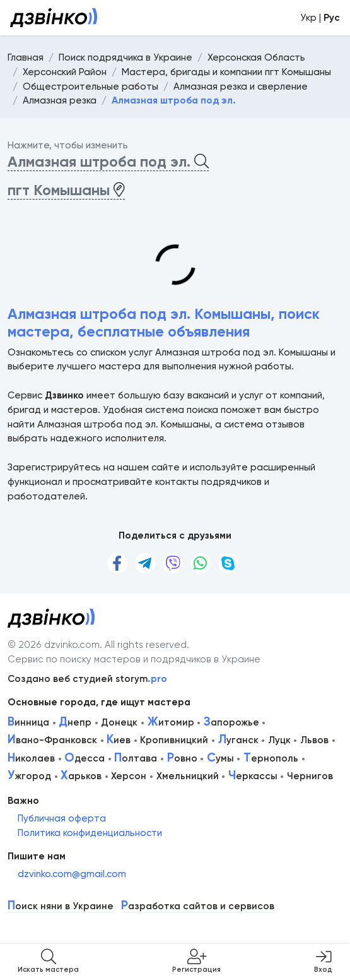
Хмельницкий (188, 776)
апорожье (231, 722)
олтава (136, 758)
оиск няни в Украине (61, 906)
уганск (238, 740)
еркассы (253, 776)
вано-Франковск (52, 740)
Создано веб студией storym (87, 679)
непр (75, 722)
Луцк (279, 740)
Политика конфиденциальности (90, 833)
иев (119, 740)
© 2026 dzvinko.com (54, 645)
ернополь (271, 758)
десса (85, 758)
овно (182, 758)
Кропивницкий (174, 740)
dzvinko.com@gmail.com (72, 874)
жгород (29, 776)
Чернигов (310, 776)
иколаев (31, 758)
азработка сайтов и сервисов (198, 906)
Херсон (129, 776)
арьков (81, 776)
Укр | (320, 18)
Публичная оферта (62, 818)
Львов (314, 740)
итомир (171, 722)
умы (220, 758)
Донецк (119, 722)
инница (28, 722)
